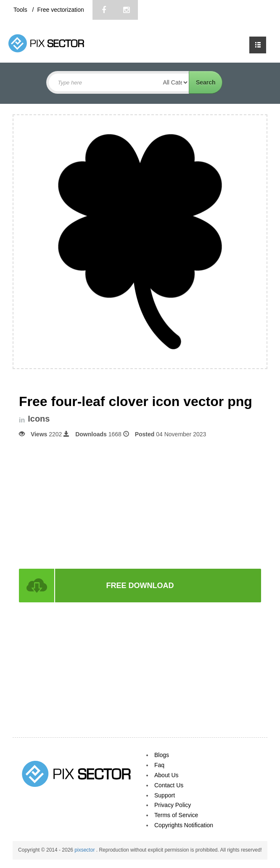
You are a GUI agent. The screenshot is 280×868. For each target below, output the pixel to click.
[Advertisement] (140, 503)
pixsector (85, 850)
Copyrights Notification (184, 825)
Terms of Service (176, 815)
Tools (21, 10)
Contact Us (169, 785)
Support (165, 795)
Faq (159, 765)
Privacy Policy (173, 805)
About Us (166, 775)
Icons (39, 419)
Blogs (162, 755)
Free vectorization (60, 10)
